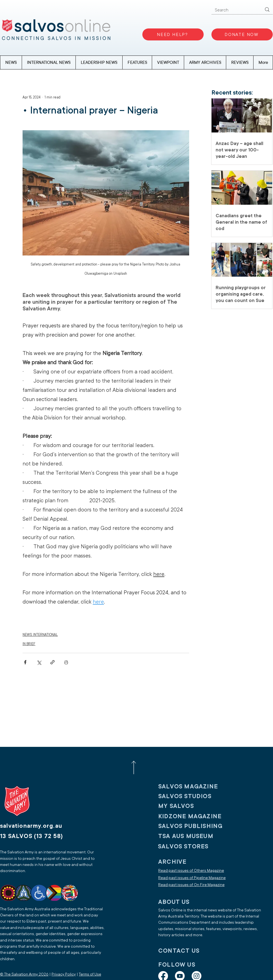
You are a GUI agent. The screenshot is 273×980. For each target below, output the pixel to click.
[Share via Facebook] (25, 662)
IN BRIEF (29, 644)
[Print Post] (66, 662)
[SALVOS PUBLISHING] (195, 826)
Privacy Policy (64, 974)
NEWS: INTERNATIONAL (40, 635)
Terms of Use (90, 974)
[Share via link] (53, 662)
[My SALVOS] (195, 806)
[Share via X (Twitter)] (39, 662)
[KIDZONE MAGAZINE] (195, 816)
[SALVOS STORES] (194, 846)
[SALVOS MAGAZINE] (195, 786)
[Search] (234, 10)
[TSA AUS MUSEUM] (195, 836)
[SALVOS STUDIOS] (195, 796)
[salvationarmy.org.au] (38, 826)
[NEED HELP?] (173, 34)
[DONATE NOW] (242, 34)
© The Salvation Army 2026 (24, 974)
